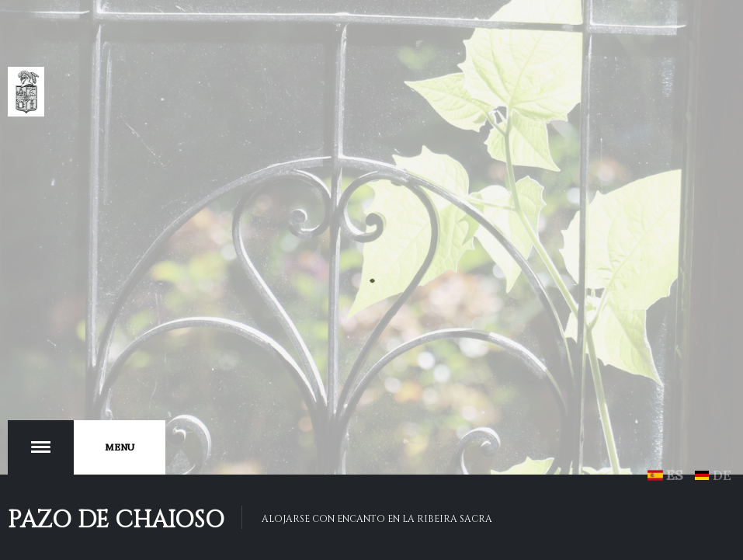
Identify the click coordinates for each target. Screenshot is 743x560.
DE (713, 475)
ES (668, 475)
